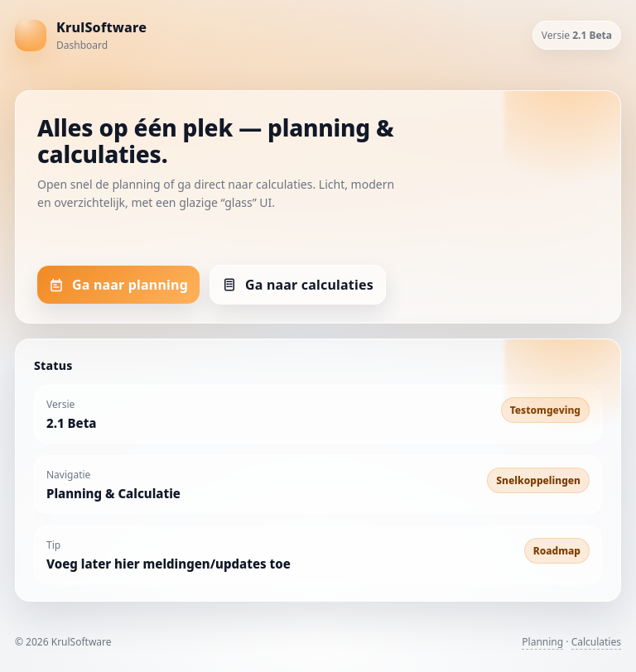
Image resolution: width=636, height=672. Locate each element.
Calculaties (596, 642)
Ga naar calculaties (298, 285)
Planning (542, 642)
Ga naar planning (118, 285)
